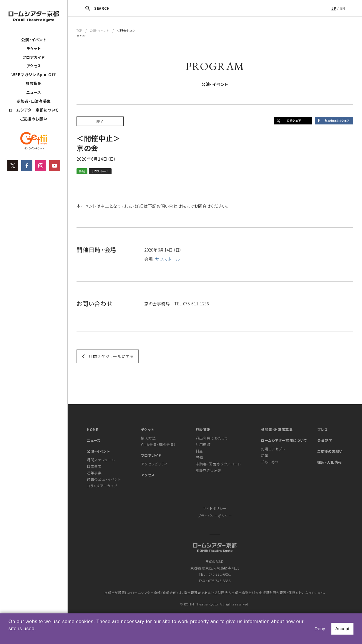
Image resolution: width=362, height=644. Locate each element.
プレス (322, 429)
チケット (34, 48)
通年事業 (94, 473)
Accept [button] (342, 629)
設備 (199, 457)
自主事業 (94, 466)
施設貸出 (34, 83)
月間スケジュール (101, 460)
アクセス (34, 66)
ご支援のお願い (34, 119)
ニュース (34, 92)
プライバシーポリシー (215, 516)
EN (343, 8)
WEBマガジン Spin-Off (34, 75)
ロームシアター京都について (34, 110)
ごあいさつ (270, 462)
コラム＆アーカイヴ (102, 486)
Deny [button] (320, 629)
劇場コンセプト (273, 449)
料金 (199, 451)
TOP (79, 30)
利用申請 (203, 444)
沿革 (264, 455)
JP (334, 8)
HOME (93, 429)
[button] (9, 636)
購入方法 (148, 438)
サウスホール (167, 259)
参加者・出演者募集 (34, 101)
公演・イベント (34, 40)
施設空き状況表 (209, 470)
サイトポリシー (215, 508)
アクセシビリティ (154, 464)
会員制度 (325, 440)
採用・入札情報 (329, 462)
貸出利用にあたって (212, 438)
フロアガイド (34, 57)
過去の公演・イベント (104, 479)
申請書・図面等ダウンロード (218, 464)
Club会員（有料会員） (158, 444)
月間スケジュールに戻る (111, 356)
